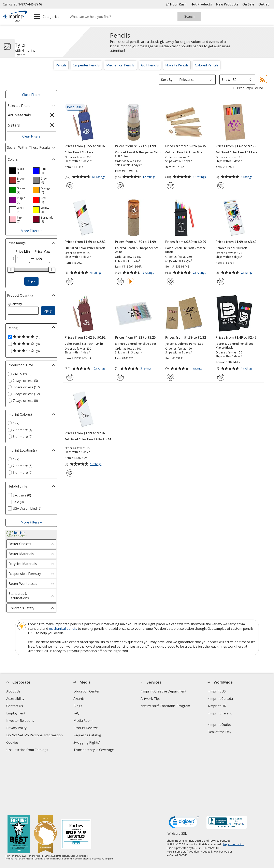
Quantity (15, 304)
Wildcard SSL (177, 782)
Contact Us (14, 706)
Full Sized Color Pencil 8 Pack (85, 248)
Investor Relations (20, 721)
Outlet (265, 4)
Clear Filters (31, 136)
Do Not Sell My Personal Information (35, 736)
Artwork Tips (150, 699)
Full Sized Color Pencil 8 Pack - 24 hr (88, 441)
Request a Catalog (87, 735)
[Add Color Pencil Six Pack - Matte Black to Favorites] (170, 281)
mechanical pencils (63, 629)
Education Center (86, 691)
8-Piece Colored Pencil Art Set (136, 344)
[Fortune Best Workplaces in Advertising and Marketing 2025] (19, 781)
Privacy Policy (17, 728)
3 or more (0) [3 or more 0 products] (23, 472)
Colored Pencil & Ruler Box (184, 152)
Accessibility (15, 699)
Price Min (23, 251)
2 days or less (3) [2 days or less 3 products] (25, 381)
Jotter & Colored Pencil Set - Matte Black (235, 346)
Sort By (167, 80)
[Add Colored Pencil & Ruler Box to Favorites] (170, 186)
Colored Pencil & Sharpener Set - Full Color (138, 154)
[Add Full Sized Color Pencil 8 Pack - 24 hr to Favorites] (70, 473)
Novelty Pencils (177, 65)
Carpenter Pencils (86, 65)
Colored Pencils (207, 65)
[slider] (11, 270)
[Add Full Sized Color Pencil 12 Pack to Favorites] (221, 186)
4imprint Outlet (219, 725)
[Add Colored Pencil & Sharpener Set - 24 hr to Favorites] (120, 281)
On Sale (248, 4)
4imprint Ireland (220, 713)
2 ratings (247, 273)
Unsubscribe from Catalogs (27, 750)
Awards (79, 699)
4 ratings (96, 273)
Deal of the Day (219, 732)
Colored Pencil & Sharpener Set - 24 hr (138, 250)
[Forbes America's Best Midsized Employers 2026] (76, 781)
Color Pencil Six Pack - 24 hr (84, 344)
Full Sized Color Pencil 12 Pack (236, 152)
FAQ (76, 713)
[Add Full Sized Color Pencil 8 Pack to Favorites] (70, 281)
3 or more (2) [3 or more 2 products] (23, 437)
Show (226, 80)
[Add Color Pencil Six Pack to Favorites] (70, 186)
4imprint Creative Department (163, 691)
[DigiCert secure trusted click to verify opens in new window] (184, 770)
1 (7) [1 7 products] (16, 423)
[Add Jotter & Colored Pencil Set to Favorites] (170, 377)
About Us (13, 691)
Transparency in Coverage (94, 750)
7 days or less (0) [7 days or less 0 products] (25, 401)
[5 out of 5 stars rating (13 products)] (30, 337)
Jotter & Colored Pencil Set (184, 344)
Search (189, 17)
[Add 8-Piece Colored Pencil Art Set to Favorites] (120, 377)
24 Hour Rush (176, 4)
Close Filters (31, 95)
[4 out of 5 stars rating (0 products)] (30, 344)
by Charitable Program (165, 706)
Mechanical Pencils (120, 65)
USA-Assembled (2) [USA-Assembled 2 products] (27, 508)
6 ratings (149, 273)
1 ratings (247, 177)
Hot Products (201, 4)
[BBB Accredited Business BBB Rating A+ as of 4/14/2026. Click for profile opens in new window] (227, 770)
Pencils (61, 65)
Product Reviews (86, 728)
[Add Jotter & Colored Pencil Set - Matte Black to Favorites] (221, 377)
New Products (227, 4)
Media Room (83, 721)
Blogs (78, 706)
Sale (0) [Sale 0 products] (18, 502)
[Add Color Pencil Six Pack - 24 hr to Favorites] (70, 377)
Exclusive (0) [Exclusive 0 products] (22, 495)
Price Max (42, 251)
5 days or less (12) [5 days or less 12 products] (26, 394)
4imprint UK (217, 706)
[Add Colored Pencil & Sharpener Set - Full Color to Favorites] (120, 186)
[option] (19, 171)
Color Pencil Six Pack (79, 152)
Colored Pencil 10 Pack (231, 248)
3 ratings (147, 369)
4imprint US (217, 691)
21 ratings (200, 273)
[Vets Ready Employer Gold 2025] (45, 781)
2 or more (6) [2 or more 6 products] (23, 466)
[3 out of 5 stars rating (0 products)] (30, 351)
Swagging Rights (87, 742)
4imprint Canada (220, 699)
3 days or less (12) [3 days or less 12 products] (26, 387)
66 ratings (99, 177)
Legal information (233, 791)
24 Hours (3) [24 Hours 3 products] (22, 374)
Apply (31, 281)
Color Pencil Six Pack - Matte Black (185, 250)
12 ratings (150, 177)
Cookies (13, 743)
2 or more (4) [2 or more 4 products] (23, 430)
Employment (16, 713)
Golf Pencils (150, 65)
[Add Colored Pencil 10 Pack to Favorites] (221, 281)
